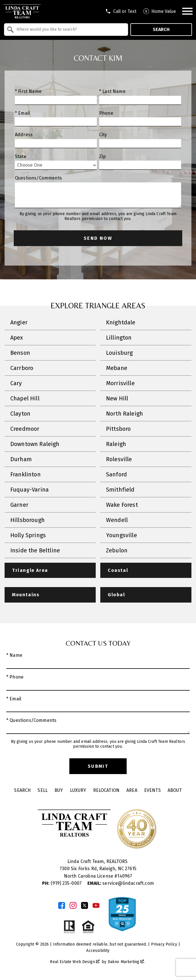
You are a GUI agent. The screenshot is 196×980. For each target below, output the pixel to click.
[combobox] (66, 30)
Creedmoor (25, 429)
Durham (21, 459)
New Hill (117, 398)
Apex (17, 338)
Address (24, 135)
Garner (19, 505)
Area (132, 790)
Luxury (78, 790)
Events (152, 790)
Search (161, 29)
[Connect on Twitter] (85, 905)
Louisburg (119, 353)
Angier (19, 322)
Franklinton (26, 474)
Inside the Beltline (35, 550)
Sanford (116, 474)
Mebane (117, 368)
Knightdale (121, 322)
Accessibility (98, 951)
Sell (43, 790)
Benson (20, 353)
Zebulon (117, 550)
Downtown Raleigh (35, 444)
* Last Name (112, 91)
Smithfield (120, 490)
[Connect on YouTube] (96, 905)
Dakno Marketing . (126, 962)
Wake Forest (122, 505)
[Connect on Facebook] (62, 905)
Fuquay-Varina (30, 490)
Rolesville (119, 459)
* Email (22, 113)
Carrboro (22, 368)
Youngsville (121, 535)
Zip (102, 156)
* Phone (15, 677)
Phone (106, 113)
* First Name (28, 91)
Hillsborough (28, 520)
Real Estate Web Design (75, 962)
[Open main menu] (187, 11)
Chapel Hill (25, 398)
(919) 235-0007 (62, 883)
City (103, 135)
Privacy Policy (164, 944)
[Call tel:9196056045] (121, 11)
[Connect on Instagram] (73, 905)
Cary (16, 383)
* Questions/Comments (31, 720)
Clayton (20, 414)
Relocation (106, 790)
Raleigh (116, 444)
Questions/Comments (38, 178)
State (21, 156)
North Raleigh (125, 414)
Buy (59, 790)
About (175, 790)
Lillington (119, 338)
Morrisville (120, 383)
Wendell (117, 520)
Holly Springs (28, 535)
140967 (125, 876)
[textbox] (69, 30)
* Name (14, 655)
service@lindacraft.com (121, 883)
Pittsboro (118, 429)
